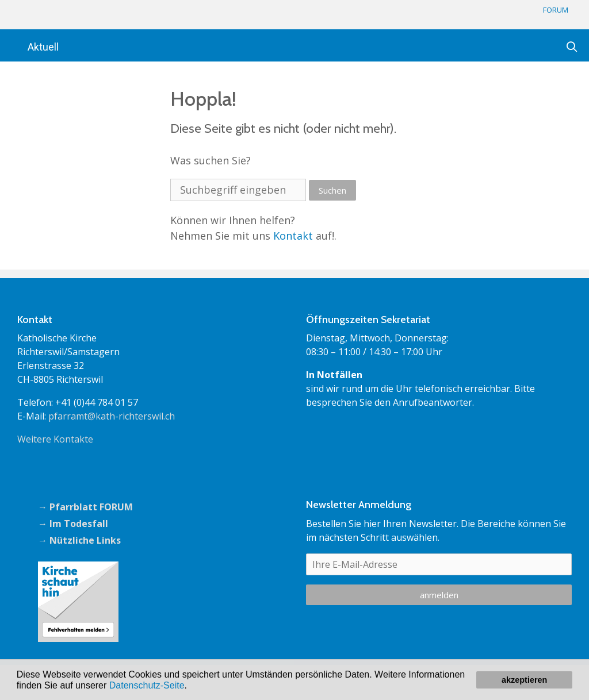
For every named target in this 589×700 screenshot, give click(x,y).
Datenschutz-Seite (147, 685)
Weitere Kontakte (55, 439)
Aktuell (43, 47)
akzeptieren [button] (524, 680)
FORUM (556, 10)
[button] (191, 686)
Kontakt (293, 236)
